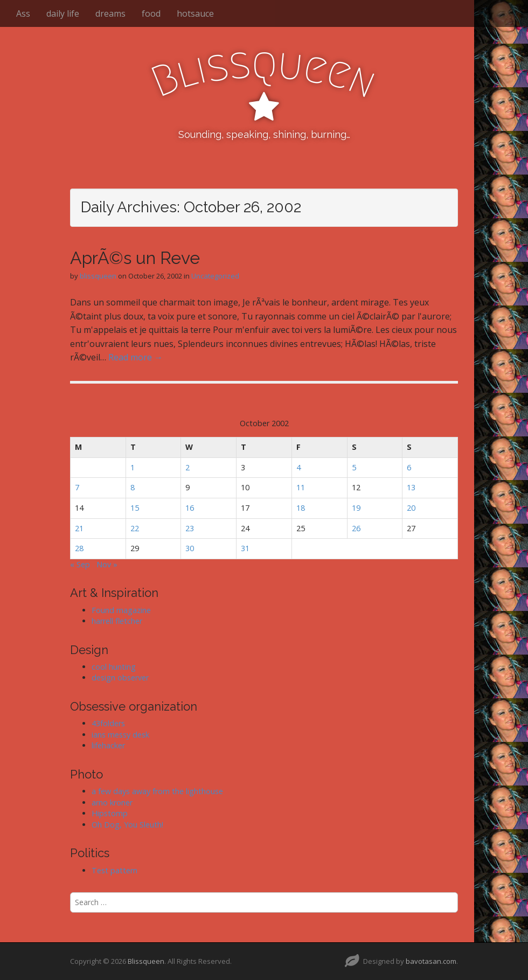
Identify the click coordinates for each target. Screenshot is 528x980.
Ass (23, 13)
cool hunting (114, 667)
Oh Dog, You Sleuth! (127, 825)
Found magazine (121, 610)
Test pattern (114, 870)
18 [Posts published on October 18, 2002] (301, 508)
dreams (110, 13)
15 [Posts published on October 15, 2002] (135, 508)
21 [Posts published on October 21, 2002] (79, 528)
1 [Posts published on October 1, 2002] (133, 467)
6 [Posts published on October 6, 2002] (409, 467)
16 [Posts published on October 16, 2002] (190, 508)
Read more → (136, 357)
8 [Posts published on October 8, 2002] (133, 487)
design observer (120, 677)
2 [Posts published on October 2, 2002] (187, 467)
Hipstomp (110, 813)
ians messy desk (120, 735)
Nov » (107, 564)
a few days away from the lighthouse (157, 791)
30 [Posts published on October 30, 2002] (190, 548)
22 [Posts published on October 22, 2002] (135, 528)
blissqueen (98, 276)
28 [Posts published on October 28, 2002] (79, 548)
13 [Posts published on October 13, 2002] (411, 487)
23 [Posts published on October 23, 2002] (190, 528)
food (151, 13)
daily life (63, 13)
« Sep (80, 564)
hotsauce (195, 13)
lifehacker (108, 745)
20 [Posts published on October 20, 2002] (411, 508)
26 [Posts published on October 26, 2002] (356, 528)
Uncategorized (215, 276)
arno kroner (112, 802)
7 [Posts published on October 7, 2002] (77, 487)
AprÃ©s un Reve (135, 258)
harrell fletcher (117, 621)
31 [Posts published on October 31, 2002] (245, 548)
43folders (108, 723)
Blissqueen (146, 961)
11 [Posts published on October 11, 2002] (301, 487)
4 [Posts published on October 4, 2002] (298, 467)
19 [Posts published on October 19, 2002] (356, 508)
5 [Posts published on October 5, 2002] (354, 467)
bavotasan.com (431, 961)
